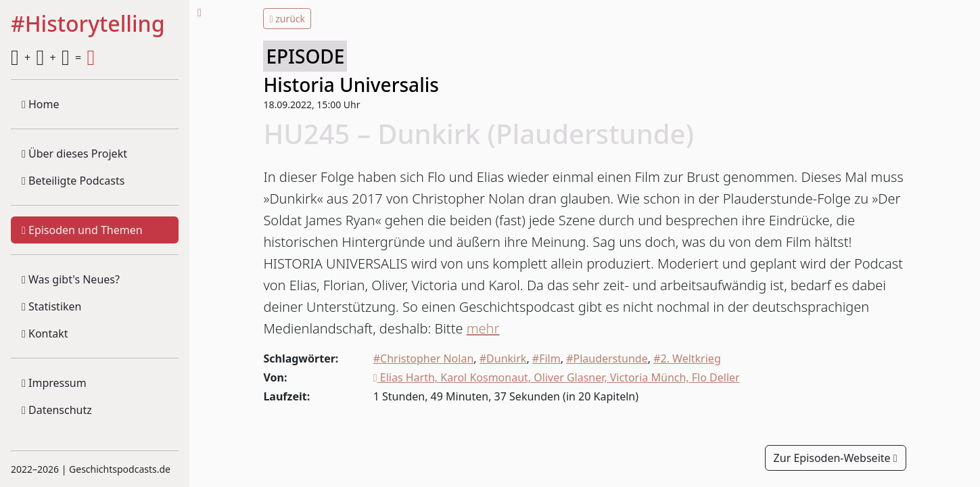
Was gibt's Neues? (71, 279)
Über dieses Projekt (74, 154)
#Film (546, 358)
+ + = (53, 57)
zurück (287, 19)
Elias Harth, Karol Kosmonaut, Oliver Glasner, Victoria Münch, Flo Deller (557, 377)
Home (41, 104)
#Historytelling (88, 24)
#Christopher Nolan (424, 358)
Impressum (54, 383)
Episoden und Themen (82, 230)
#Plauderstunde (607, 358)
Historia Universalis (351, 85)
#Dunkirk (503, 358)
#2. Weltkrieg (687, 358)
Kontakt (45, 333)
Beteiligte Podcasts (73, 181)
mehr (483, 328)
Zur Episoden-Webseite (836, 458)
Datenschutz (57, 410)
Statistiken (51, 306)
